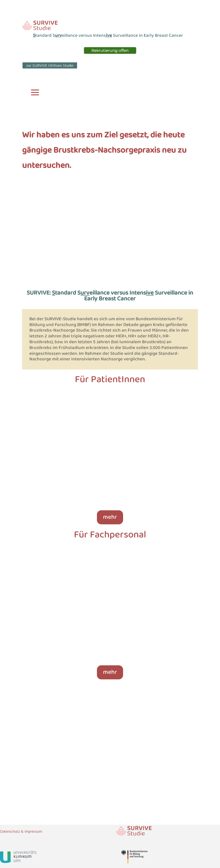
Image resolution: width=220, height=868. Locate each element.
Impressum (33, 831)
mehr (110, 517)
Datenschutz (10, 831)
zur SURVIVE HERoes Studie (50, 65)
